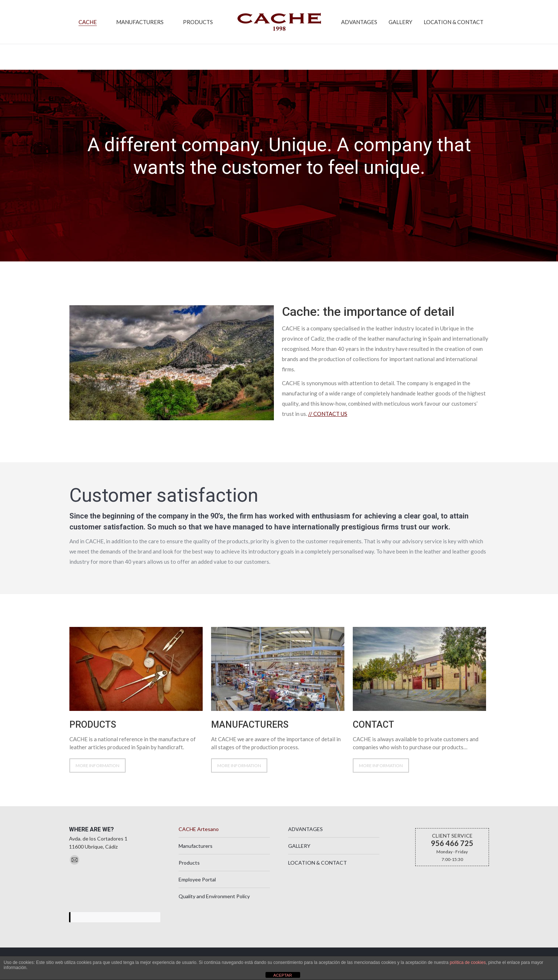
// (328, 424)
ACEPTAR (282, 975)
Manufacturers (196, 856)
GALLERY (299, 856)
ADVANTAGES (305, 840)
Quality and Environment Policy (214, 907)
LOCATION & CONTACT (318, 873)
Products (189, 873)
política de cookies (468, 962)
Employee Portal (197, 890)
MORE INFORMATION (98, 776)
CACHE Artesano (199, 840)
